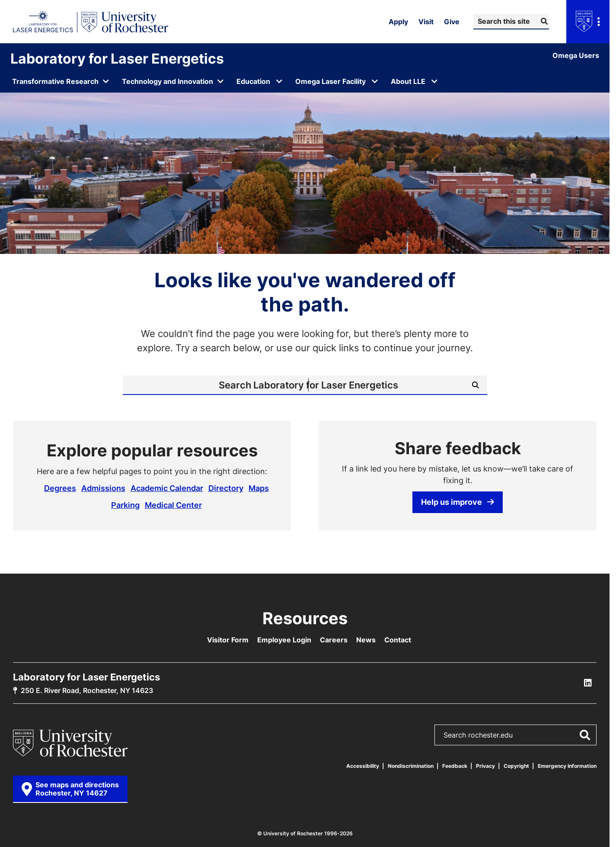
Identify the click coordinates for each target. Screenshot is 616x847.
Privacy (485, 766)
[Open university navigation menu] (588, 22)
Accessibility (363, 766)
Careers (334, 640)
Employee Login (284, 640)
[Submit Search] (543, 21)
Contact (398, 640)
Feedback (455, 766)
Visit (426, 22)
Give (452, 22)
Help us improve (458, 502)
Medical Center (173, 505)
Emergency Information (567, 766)
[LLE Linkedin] (588, 683)
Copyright (516, 766)
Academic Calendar (167, 488)
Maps (259, 488)
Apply (398, 22)
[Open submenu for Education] (279, 81)
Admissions (103, 488)
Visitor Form (228, 640)
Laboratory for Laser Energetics (117, 58)
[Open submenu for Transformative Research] (61, 81)
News (366, 640)
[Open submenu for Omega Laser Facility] (375, 81)
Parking (125, 505)
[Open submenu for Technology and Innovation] (173, 81)
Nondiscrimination (411, 766)
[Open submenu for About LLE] (434, 81)
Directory (226, 488)
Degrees (60, 488)
